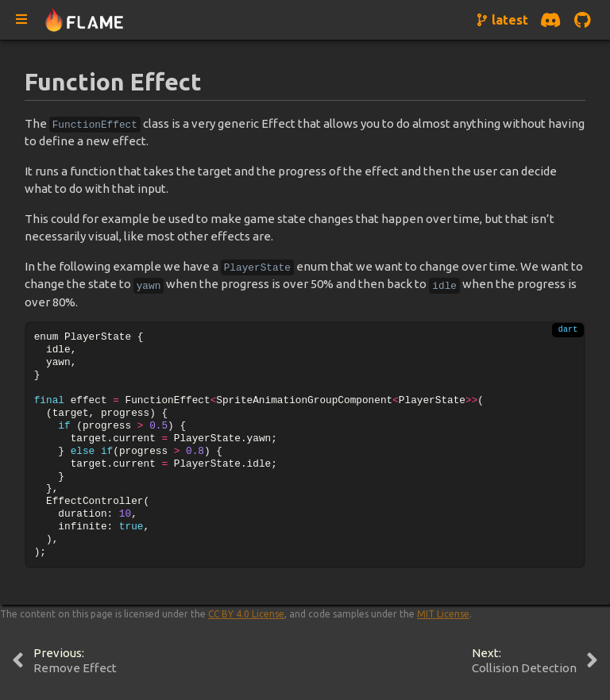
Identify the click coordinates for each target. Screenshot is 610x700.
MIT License (443, 614)
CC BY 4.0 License (246, 614)
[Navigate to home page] (85, 20)
